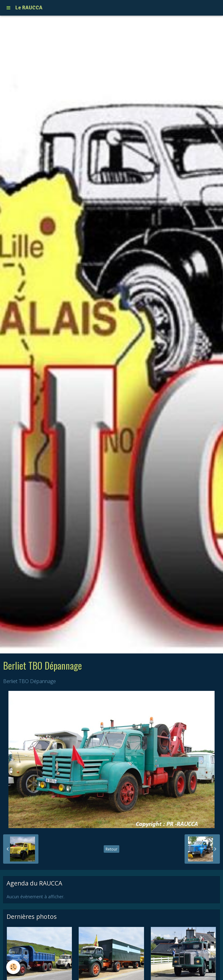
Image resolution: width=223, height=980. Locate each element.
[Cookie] (13, 967)
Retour (111, 849)
